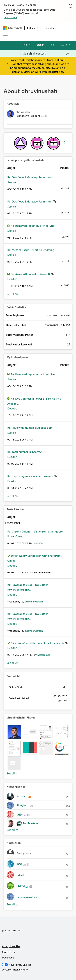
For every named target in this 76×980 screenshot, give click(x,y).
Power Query (15, 536)
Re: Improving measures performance (31, 476)
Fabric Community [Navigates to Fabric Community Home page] (41, 28)
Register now (56, 72)
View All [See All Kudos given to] (13, 830)
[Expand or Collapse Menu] (5, 37)
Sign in (41, 45)
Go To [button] (64, 45)
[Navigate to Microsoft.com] (13, 28)
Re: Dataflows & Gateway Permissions (30, 177)
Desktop (12, 279)
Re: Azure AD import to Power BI (31, 274)
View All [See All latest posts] (12, 294)
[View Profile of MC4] (40, 543)
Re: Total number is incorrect (25, 452)
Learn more (10, 17)
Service (12, 182)
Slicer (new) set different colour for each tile (38, 643)
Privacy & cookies (11, 946)
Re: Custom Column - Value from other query (35, 531)
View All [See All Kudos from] (13, 904)
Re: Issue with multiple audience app (30, 428)
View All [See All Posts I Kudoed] (12, 663)
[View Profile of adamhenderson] (34, 601)
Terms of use (9, 952)
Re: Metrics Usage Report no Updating (31, 250)
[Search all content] (46, 53)
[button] (14, 732)
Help (52, 45)
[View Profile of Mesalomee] (44, 655)
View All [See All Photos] (13, 773)
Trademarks (8, 957)
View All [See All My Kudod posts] (12, 496)
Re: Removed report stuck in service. (33, 226)
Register (27, 45)
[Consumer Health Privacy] (38, 970)
